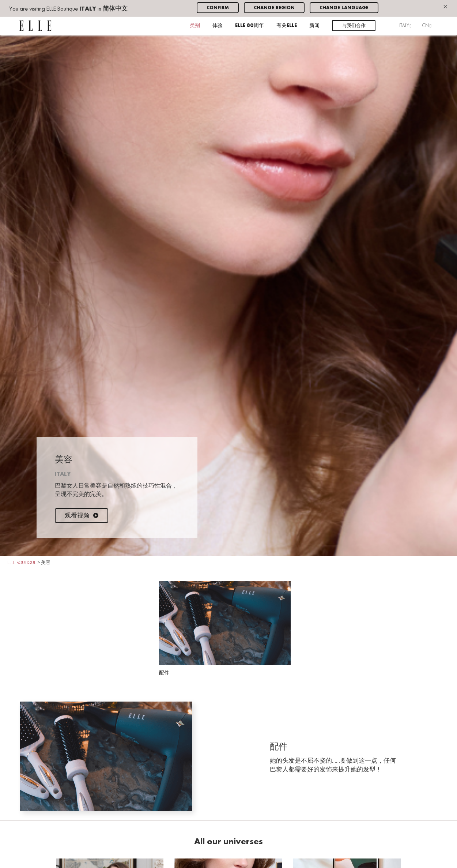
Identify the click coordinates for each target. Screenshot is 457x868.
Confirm (218, 8)
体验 (218, 26)
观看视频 (82, 516)
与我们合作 (354, 26)
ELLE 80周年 (250, 26)
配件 (225, 629)
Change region (274, 8)
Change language (344, 8)
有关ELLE (287, 26)
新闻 (314, 26)
